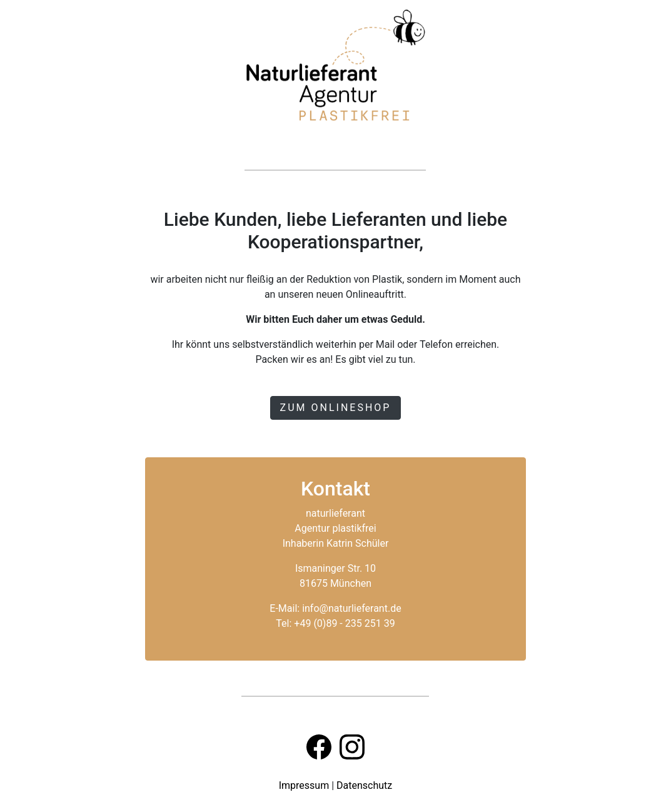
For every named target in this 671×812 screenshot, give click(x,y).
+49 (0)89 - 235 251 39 (344, 623)
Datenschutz (364, 785)
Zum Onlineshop (336, 408)
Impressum (304, 785)
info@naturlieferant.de (352, 608)
